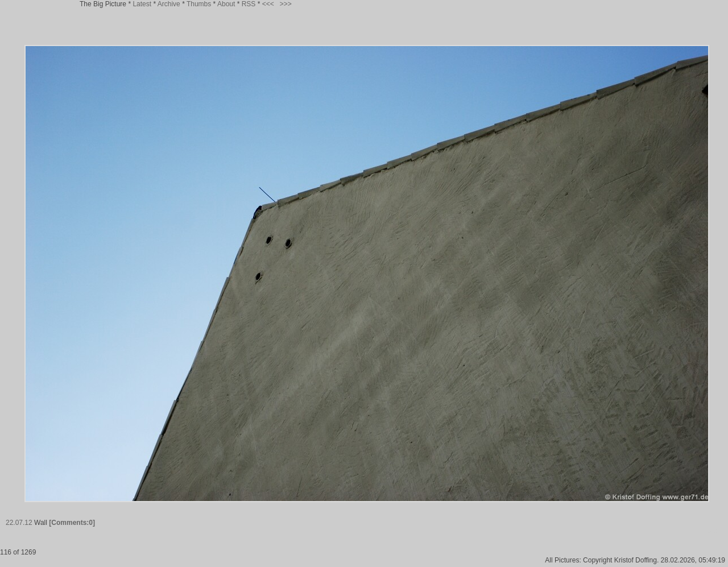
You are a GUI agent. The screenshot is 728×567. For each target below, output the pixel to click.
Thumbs (199, 4)
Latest (142, 4)
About (226, 4)
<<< (268, 4)
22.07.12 (19, 523)
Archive (169, 4)
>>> (286, 4)
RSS (249, 4)
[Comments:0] (72, 523)
